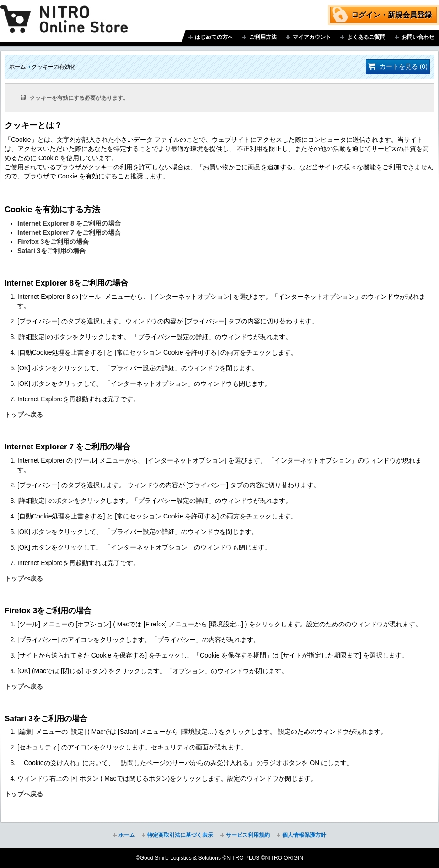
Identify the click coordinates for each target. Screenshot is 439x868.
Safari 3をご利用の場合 (51, 251)
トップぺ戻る (24, 578)
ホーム (17, 67)
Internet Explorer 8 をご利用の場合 (69, 223)
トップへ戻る (24, 415)
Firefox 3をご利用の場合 (53, 242)
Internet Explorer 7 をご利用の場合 (69, 232)
